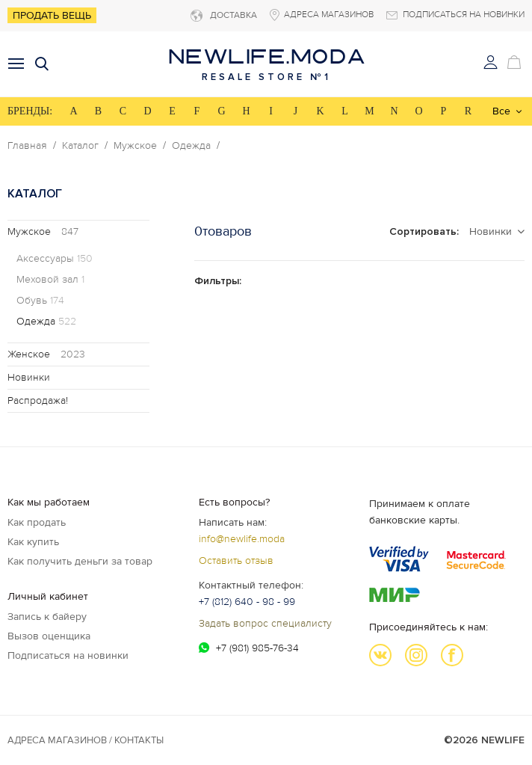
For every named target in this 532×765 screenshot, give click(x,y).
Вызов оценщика (49, 636)
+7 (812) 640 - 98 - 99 (247, 602)
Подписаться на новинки (68, 655)
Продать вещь (52, 15)
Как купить (33, 542)
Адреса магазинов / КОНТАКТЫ (86, 740)
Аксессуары (55, 259)
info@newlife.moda (242, 539)
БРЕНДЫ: (30, 111)
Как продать (37, 522)
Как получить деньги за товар (80, 561)
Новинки (29, 377)
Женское (46, 354)
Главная (27, 146)
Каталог (80, 146)
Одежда (191, 146)
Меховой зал (50, 280)
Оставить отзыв (236, 560)
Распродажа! (38, 400)
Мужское (135, 146)
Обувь (40, 301)
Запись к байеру (47, 617)
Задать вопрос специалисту (265, 623)
